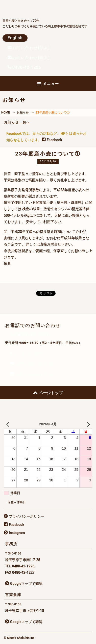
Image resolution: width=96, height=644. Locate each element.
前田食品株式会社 (40, 8)
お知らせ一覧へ (17, 122)
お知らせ (23, 113)
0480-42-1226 (23, 566)
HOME (6, 113)
